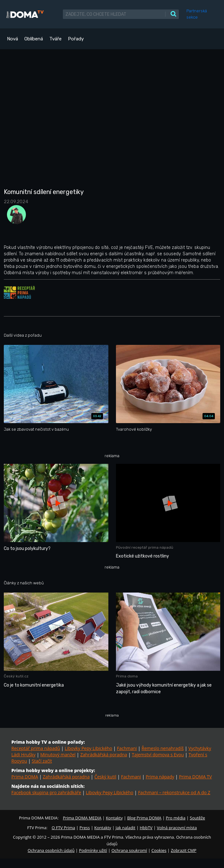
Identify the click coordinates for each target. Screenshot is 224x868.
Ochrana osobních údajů (51, 850)
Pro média (176, 818)
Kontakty (114, 818)
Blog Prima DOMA (144, 818)
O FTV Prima (63, 828)
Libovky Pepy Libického (88, 748)
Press (85, 828)
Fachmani (127, 748)
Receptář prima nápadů (36, 748)
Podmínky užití (93, 850)
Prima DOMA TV (195, 777)
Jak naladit (126, 828)
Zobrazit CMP (184, 850)
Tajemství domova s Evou (158, 755)
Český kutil (105, 777)
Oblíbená (34, 39)
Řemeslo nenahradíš (163, 748)
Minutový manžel (58, 755)
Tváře (55, 39)
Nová (12, 39)
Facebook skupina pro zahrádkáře (46, 792)
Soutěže (197, 818)
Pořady (76, 39)
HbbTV (146, 828)
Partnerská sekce (197, 14)
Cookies (159, 850)
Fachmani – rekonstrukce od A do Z (174, 792)
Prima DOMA (25, 777)
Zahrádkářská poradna (104, 755)
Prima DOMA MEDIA (82, 818)
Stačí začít (42, 761)
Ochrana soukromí (129, 850)
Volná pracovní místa (177, 828)
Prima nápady (160, 777)
